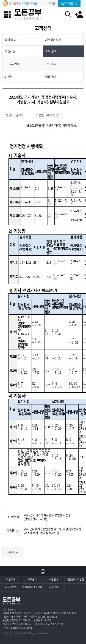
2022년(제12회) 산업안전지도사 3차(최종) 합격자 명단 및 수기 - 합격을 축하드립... (52, 531)
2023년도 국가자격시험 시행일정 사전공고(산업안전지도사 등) (49, 517)
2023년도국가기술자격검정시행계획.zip (52, 125)
